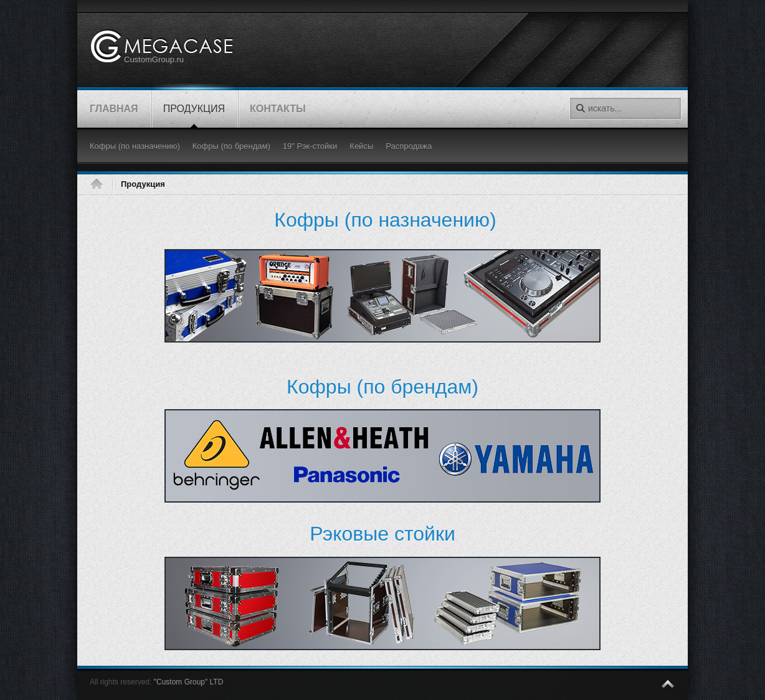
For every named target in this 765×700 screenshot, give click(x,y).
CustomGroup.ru (154, 59)
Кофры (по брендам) (383, 387)
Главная (101, 184)
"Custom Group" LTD (189, 682)
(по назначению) (385, 220)
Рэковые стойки (383, 534)
